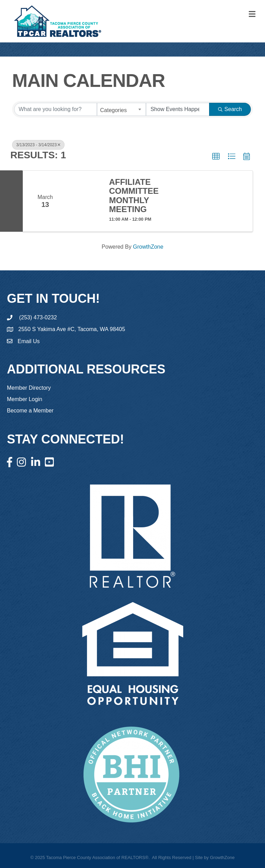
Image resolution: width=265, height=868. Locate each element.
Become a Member (30, 411)
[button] (216, 157)
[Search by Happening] (178, 109)
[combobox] (121, 109)
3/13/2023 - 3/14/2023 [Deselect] (38, 145)
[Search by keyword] (56, 109)
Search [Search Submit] (230, 109)
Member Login (24, 399)
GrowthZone (148, 247)
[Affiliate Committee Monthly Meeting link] (85, 201)
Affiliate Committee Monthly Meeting (134, 196)
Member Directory (29, 388)
